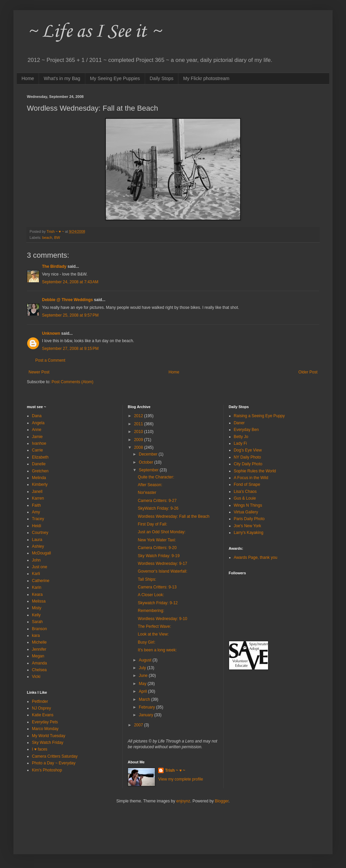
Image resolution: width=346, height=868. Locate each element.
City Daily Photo (248, 464)
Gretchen (40, 471)
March (145, 699)
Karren (38, 498)
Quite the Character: (156, 477)
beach (47, 238)
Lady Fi (240, 443)
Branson (39, 629)
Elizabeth (40, 457)
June (144, 676)
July (143, 668)
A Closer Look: (151, 595)
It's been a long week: (157, 650)
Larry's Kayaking (249, 533)
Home (28, 78)
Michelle (39, 642)
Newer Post (39, 372)
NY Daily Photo (247, 457)
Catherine (41, 581)
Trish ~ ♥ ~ (175, 770)
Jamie (37, 437)
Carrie (37, 450)
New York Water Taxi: (157, 540)
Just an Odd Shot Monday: (162, 532)
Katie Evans (43, 715)
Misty (37, 608)
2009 (139, 440)
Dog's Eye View (248, 450)
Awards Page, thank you (256, 557)
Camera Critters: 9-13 (157, 587)
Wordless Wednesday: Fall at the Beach (174, 516)
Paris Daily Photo (249, 519)
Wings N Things (248, 505)
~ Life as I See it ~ (94, 32)
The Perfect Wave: (154, 626)
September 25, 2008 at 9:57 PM (70, 315)
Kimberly (40, 484)
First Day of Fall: (152, 524)
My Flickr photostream (206, 78)
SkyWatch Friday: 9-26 (158, 508)
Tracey (38, 519)
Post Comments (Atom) (72, 382)
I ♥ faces (40, 749)
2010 (139, 432)
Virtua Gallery (246, 512)
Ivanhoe (39, 443)
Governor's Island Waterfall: (162, 571)
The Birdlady (54, 266)
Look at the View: (153, 634)
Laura (37, 540)
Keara (37, 594)
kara (36, 636)
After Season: (150, 485)
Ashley (38, 546)
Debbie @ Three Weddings (68, 300)
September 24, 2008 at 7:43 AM (70, 282)
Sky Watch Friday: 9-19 (159, 556)
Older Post (308, 372)
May (143, 684)
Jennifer (39, 649)
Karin (37, 587)
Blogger (222, 801)
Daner (239, 423)
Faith (36, 505)
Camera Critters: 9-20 (157, 548)
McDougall (41, 553)
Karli (36, 574)
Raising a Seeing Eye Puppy (259, 416)
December (149, 454)
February (147, 707)
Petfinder (40, 701)
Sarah (37, 622)
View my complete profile (181, 779)
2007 (139, 725)
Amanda (39, 663)
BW (57, 238)
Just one (39, 567)
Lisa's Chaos (245, 492)
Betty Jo (241, 437)
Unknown (51, 333)
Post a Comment (50, 360)
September (149, 470)
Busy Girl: (146, 642)
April (143, 691)
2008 (139, 447)
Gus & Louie (245, 498)
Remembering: (151, 611)
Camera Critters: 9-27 (157, 501)
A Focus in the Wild (251, 478)
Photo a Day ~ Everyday (54, 763)
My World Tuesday (49, 736)
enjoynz (183, 801)
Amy (36, 512)
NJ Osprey (41, 708)
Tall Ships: (147, 579)
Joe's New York (248, 526)
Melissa (39, 601)
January (146, 715)
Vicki (36, 677)
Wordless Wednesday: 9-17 (162, 564)
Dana (37, 416)
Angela (38, 423)
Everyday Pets (45, 722)
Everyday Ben (246, 430)
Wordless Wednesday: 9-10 (162, 619)
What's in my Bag (62, 78)
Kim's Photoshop (47, 770)
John (36, 560)
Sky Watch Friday (48, 743)
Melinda (39, 478)
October (146, 462)
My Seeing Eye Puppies (115, 78)
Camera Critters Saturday (55, 756)
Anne (37, 430)
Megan (38, 656)
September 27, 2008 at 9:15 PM (70, 349)
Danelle (39, 464)
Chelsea (39, 670)
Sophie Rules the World (255, 471)
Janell (37, 492)
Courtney (40, 533)
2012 (139, 416)
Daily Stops (162, 78)
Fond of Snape (247, 484)
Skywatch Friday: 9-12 (158, 603)
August (146, 660)
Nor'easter (147, 493)
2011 (139, 424)
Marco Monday (45, 729)
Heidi (36, 526)
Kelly (36, 615)
